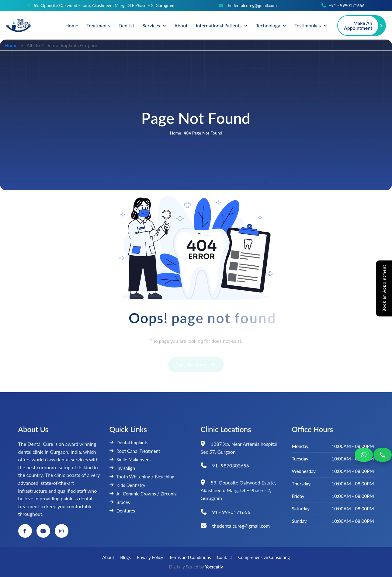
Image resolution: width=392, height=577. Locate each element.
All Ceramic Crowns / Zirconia (143, 494)
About (181, 25)
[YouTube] (43, 531)
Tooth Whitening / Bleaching (142, 477)
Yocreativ (214, 567)
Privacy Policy (150, 557)
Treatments (98, 25)
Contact (224, 557)
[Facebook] (25, 531)
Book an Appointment (384, 288)
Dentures (122, 511)
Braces (120, 502)
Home (72, 25)
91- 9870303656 (231, 465)
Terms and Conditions (190, 557)
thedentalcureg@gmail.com (252, 5)
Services (151, 25)
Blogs (125, 557)
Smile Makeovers (130, 460)
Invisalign (122, 468)
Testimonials (307, 25)
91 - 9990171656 (231, 512)
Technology (268, 25)
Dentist (127, 25)
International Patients (219, 25)
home (175, 134)
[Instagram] (62, 531)
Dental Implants (129, 442)
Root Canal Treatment (135, 451)
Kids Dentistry (127, 485)
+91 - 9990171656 (347, 5)
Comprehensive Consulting (264, 557)
